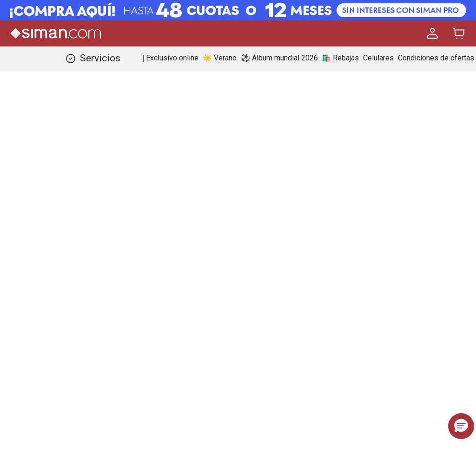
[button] (461, 426)
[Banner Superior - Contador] (238, 10)
